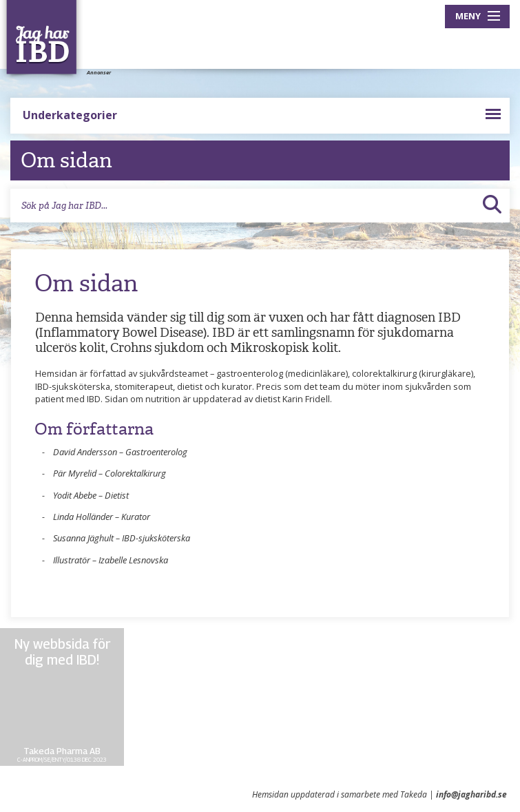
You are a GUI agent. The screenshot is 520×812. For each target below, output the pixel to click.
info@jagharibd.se (471, 794)
